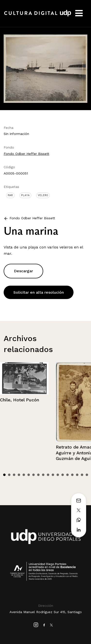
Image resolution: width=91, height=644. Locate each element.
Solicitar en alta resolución (39, 292)
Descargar (23, 271)
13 (63, 475)
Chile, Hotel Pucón (20, 400)
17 (82, 475)
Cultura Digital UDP (38, 16)
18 (87, 475)
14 (67, 475)
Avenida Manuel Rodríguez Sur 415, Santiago (46, 612)
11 (53, 475)
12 (58, 475)
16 (77, 475)
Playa (25, 195)
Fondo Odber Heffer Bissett (26, 154)
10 (48, 475)
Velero (43, 195)
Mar (10, 195)
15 (72, 475)
